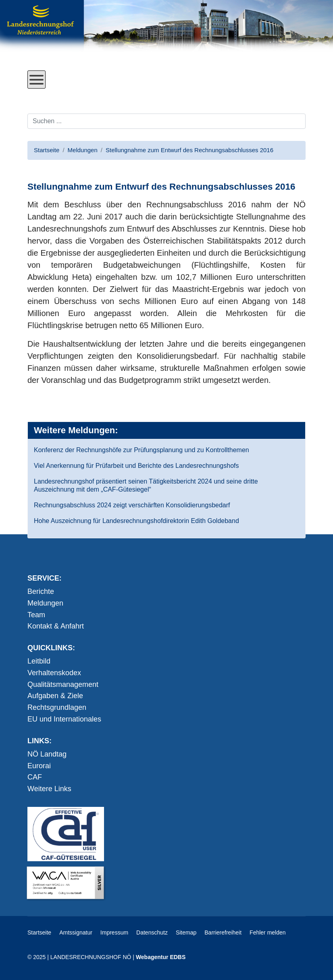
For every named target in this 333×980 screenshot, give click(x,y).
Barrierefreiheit (223, 932)
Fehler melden (268, 932)
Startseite (39, 932)
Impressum (114, 932)
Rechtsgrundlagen (57, 707)
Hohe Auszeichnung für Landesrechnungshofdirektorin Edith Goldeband (136, 521)
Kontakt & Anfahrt (56, 626)
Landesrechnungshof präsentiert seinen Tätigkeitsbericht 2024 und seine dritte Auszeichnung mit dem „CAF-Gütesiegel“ (146, 485)
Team (36, 615)
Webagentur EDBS (161, 957)
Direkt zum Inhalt (58, 95)
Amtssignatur (76, 932)
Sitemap (186, 932)
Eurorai (39, 766)
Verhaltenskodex (54, 673)
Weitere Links (49, 789)
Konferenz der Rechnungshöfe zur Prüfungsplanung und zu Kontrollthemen (142, 450)
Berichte (41, 591)
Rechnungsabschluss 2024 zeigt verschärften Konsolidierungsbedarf (132, 505)
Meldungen (45, 603)
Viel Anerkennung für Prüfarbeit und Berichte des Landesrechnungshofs (136, 466)
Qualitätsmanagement (63, 684)
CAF (35, 777)
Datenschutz (152, 932)
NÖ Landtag (47, 754)
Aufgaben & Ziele (55, 696)
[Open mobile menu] (36, 80)
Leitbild (39, 661)
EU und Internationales (64, 719)
